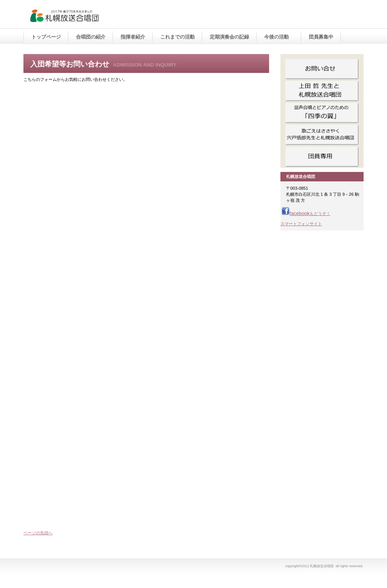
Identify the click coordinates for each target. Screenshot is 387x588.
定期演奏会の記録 (229, 37)
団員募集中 (321, 37)
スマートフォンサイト (301, 224)
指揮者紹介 (133, 37)
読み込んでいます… (144, 306)
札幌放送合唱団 (103, 15)
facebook (306, 213)
